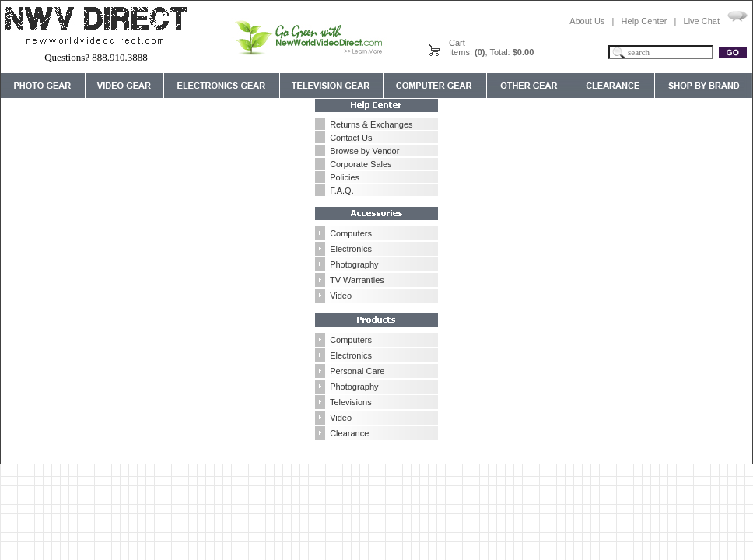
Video (341, 296)
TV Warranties (357, 280)
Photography (354, 264)
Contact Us (351, 138)
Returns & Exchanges (371, 124)
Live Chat (702, 21)
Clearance (349, 433)
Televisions (351, 402)
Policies (345, 177)
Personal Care (357, 371)
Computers (351, 233)
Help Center (644, 21)
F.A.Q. (342, 191)
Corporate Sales (361, 164)
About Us (587, 21)
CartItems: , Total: (491, 47)
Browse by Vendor (364, 151)
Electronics (351, 249)
